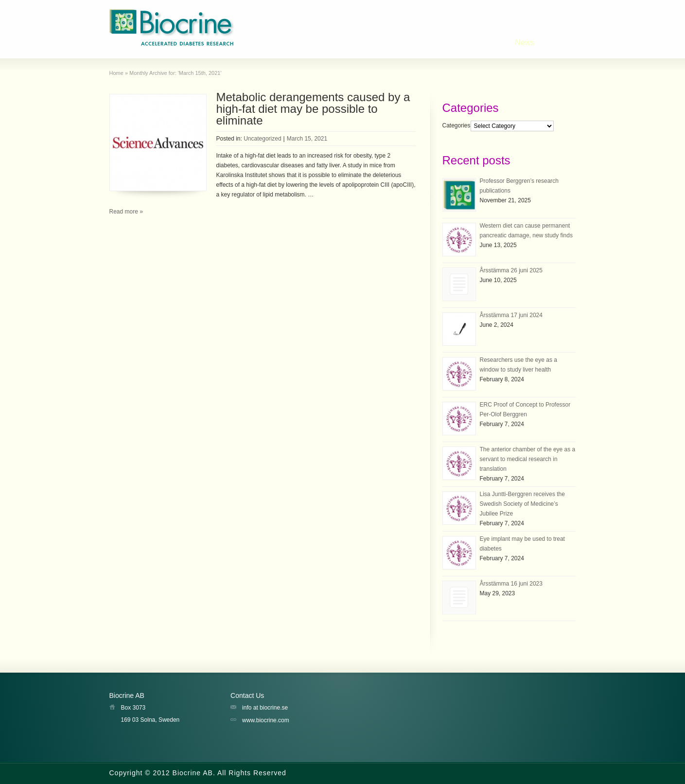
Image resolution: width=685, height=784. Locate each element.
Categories (457, 126)
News (525, 43)
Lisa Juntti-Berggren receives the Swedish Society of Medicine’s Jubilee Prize (522, 504)
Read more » (126, 212)
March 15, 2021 (307, 139)
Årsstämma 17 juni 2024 (511, 315)
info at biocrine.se (265, 708)
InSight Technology (467, 43)
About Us (320, 43)
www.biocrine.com (266, 720)
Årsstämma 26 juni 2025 (511, 270)
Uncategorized (262, 139)
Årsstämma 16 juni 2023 (511, 584)
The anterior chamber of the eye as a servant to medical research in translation (528, 459)
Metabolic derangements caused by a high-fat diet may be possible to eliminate (313, 109)
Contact (562, 43)
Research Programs (386, 43)
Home (280, 43)
